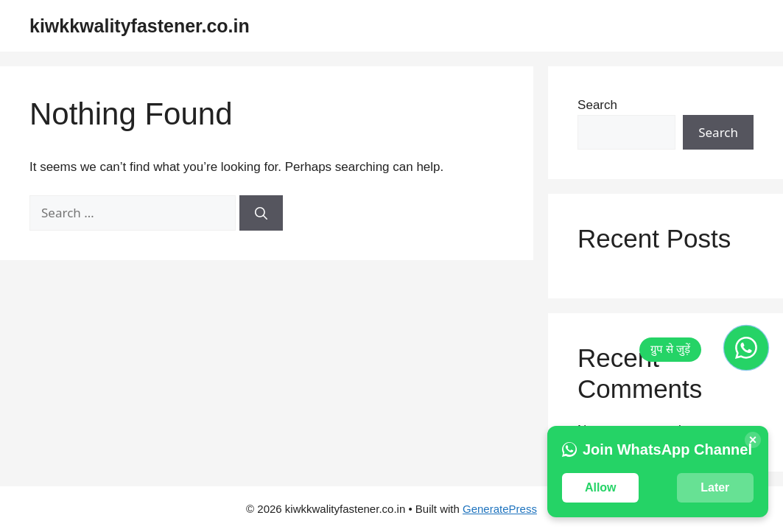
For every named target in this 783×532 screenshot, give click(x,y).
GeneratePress (500, 509)
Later (715, 487)
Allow (601, 487)
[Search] (261, 213)
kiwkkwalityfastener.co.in (140, 26)
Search (597, 105)
